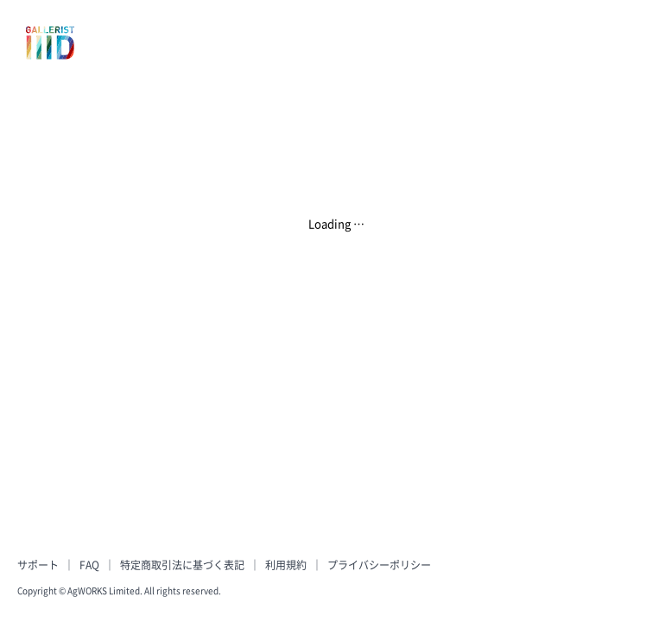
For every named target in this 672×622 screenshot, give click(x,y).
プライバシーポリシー (379, 565)
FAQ (89, 565)
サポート (38, 565)
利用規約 (286, 565)
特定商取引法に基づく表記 (182, 565)
